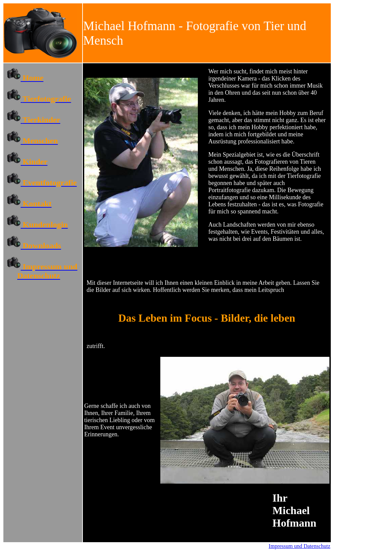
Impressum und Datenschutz (299, 546)
